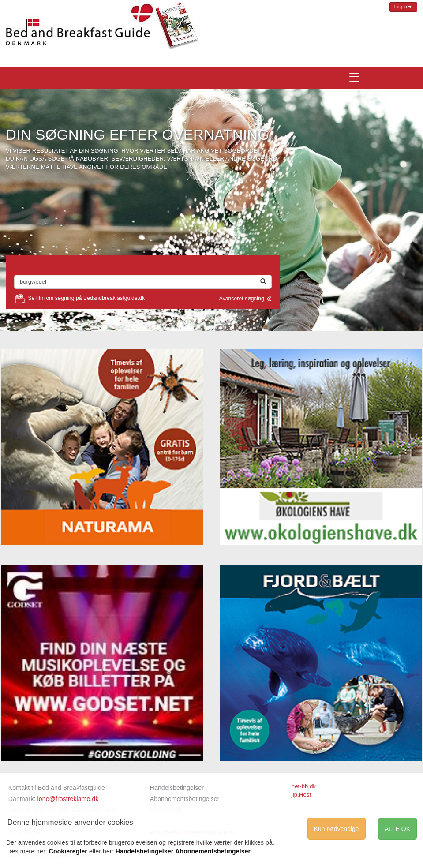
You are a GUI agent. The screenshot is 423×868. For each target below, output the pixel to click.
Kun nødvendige (337, 829)
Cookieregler (68, 851)
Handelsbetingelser (177, 788)
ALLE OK (397, 829)
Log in (403, 7)
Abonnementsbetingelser (185, 799)
